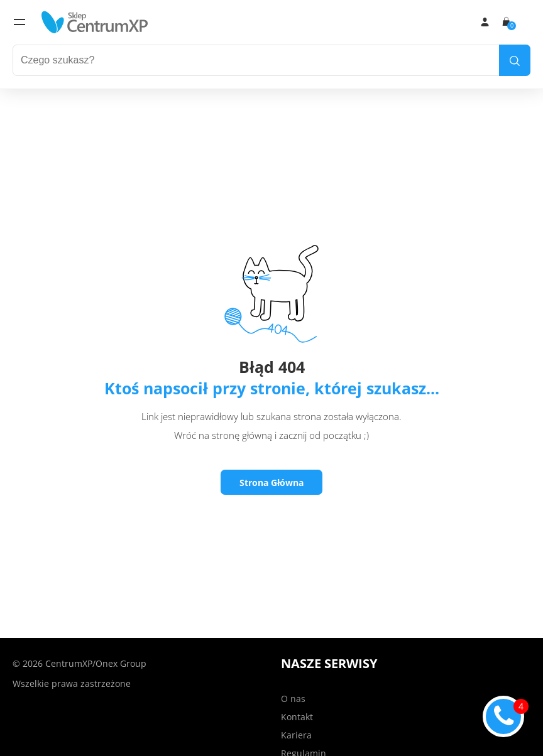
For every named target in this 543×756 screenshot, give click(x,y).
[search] (515, 60)
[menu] (19, 22)
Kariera (296, 735)
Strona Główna (271, 483)
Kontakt (297, 717)
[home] (95, 22)
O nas (293, 699)
